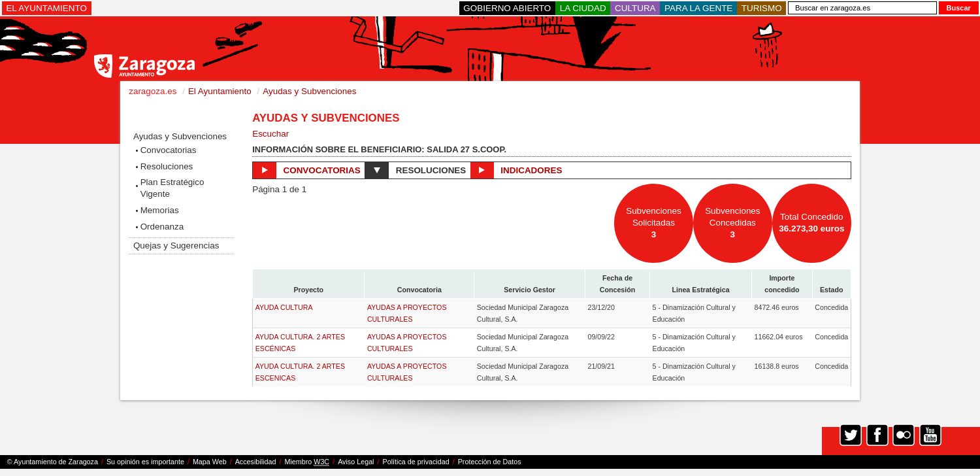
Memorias (160, 210)
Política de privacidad (416, 462)
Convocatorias (169, 150)
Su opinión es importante (145, 462)
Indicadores (516, 170)
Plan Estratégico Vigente (172, 188)
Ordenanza (162, 227)
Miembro (307, 462)
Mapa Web (210, 462)
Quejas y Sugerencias (176, 246)
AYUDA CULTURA (284, 307)
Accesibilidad (256, 462)
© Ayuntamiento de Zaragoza (53, 462)
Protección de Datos (490, 462)
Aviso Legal (356, 462)
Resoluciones (167, 166)
